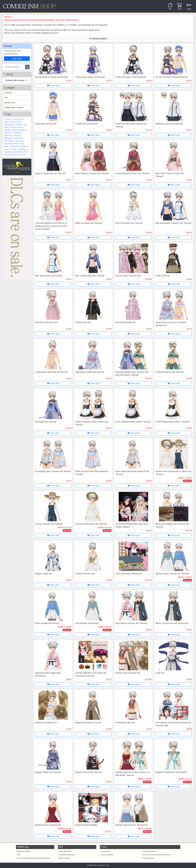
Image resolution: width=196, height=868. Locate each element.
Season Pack (15, 155)
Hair (25, 125)
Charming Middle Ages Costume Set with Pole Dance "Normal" (132, 374)
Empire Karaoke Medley (86, 825)
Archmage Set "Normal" (46, 422)
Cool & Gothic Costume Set (128, 276)
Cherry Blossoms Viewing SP (129, 574)
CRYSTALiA (9, 141)
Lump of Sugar (10, 149)
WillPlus (24, 146)
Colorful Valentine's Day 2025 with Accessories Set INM (91, 674)
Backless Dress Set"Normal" (48, 825)
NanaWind (8, 152)
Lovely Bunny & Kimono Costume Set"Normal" (171, 324)
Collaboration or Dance (14, 107)
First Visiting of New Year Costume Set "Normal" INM (173, 724)
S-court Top (105, 851)
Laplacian (8, 135)
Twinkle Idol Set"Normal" (86, 124)
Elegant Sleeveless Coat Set (88, 723)
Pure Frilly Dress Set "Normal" (129, 223)
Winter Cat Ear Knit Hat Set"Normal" (172, 623)
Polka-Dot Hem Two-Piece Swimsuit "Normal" (92, 473)
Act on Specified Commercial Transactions (33, 858)
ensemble (8, 144)
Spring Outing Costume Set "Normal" (172, 574)
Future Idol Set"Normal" (46, 124)
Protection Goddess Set (46, 723)
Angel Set (160, 673)
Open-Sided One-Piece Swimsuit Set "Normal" (132, 473)
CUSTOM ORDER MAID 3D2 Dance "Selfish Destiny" (132, 525)
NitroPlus (8, 133)
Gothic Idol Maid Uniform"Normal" (131, 77)
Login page (17, 58)
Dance (21, 119)
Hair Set (13, 127)
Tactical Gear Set (83, 322)
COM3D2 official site (67, 855)
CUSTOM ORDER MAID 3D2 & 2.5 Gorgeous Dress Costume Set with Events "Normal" (51, 226)
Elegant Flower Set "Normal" (48, 772)
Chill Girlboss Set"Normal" (87, 623)
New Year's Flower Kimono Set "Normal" (169, 175)
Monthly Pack (10, 103)
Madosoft (8, 138)
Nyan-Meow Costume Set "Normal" (131, 623)
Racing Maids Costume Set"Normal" (52, 77)
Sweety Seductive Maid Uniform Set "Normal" (92, 423)
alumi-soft (20, 141)
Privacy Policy (148, 858)
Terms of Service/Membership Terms (157, 855)
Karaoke (19, 125)
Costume (8, 93)
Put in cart (53, 85)
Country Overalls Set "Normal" (49, 524)
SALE (6, 122)
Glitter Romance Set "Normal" (89, 223)
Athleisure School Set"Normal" (169, 124)
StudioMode (9, 125)
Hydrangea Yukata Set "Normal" (90, 372)
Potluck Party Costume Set (128, 673)
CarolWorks (23, 149)
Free (24, 155)
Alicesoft (17, 135)
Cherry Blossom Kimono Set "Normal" (133, 173)
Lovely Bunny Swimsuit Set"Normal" (52, 372)
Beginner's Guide (23, 851)
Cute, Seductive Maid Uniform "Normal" (133, 422)
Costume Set (15, 122)
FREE (16, 144)
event (6, 127)
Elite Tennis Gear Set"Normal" (49, 276)
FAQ (18, 855)
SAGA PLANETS (19, 130)
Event (15, 119)
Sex (6, 98)
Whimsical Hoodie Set (125, 322)
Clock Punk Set (162, 276)
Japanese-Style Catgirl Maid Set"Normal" (48, 674)
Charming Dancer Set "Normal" (170, 372)
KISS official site (65, 851)
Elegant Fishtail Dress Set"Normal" (171, 772)
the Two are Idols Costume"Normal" (172, 77)
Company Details (149, 851)
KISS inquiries (64, 858)
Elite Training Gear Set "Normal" (90, 276)
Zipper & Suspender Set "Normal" (50, 173)
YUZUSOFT (18, 138)
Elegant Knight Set (44, 574)
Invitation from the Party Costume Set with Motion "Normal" (132, 774)
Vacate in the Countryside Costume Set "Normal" (173, 473)
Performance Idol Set (125, 723)
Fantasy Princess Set (85, 574)
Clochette (17, 133)
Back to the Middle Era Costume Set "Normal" (172, 525)
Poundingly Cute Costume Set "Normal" (53, 471)
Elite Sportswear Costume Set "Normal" (173, 223)
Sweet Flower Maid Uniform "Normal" (172, 422)
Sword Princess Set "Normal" (88, 772)
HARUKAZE (15, 146)
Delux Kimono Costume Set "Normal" (92, 173)
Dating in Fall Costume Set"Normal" (132, 825)
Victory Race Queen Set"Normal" (90, 77)
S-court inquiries (107, 855)
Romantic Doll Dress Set (46, 322)
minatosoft (18, 152)
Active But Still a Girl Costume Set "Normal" (131, 125)
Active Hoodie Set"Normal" (47, 623)
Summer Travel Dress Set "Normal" (91, 524)
